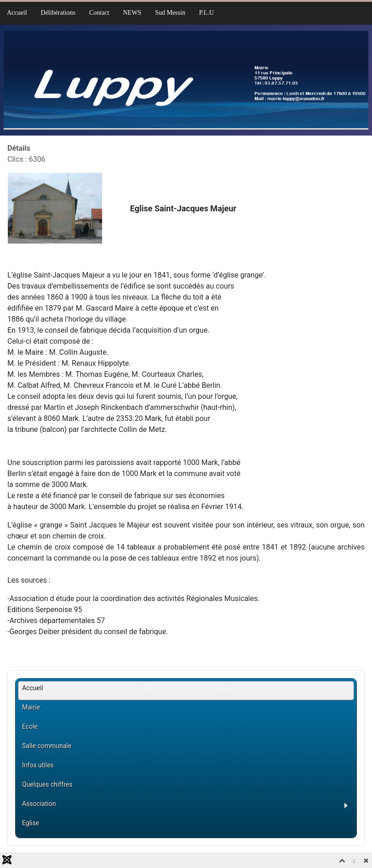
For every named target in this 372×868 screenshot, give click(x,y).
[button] (188, 807)
